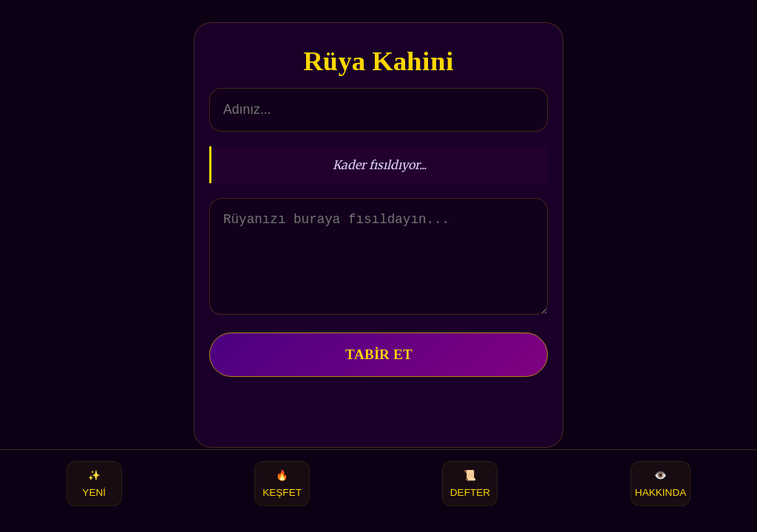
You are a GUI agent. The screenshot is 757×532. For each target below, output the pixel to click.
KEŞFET (282, 484)
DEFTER (470, 484)
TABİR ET (379, 372)
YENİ (94, 484)
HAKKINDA (661, 484)
